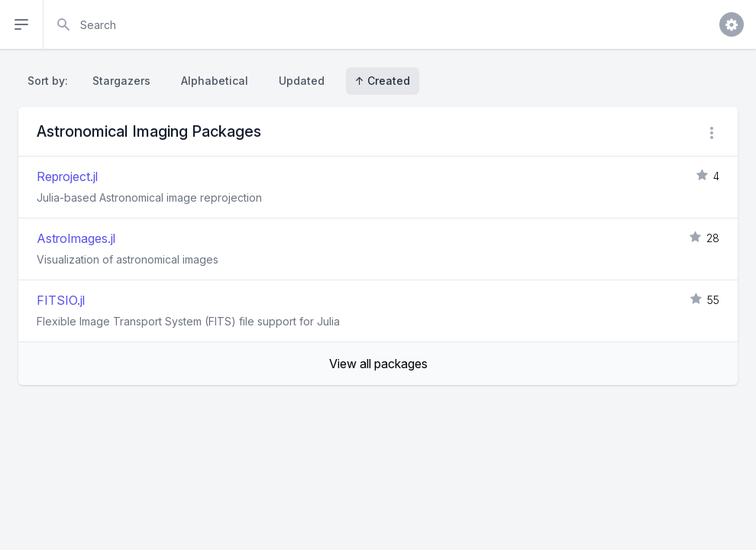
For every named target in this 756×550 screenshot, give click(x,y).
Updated (302, 81)
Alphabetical (215, 81)
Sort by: (51, 81)
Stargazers (121, 81)
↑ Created (383, 81)
